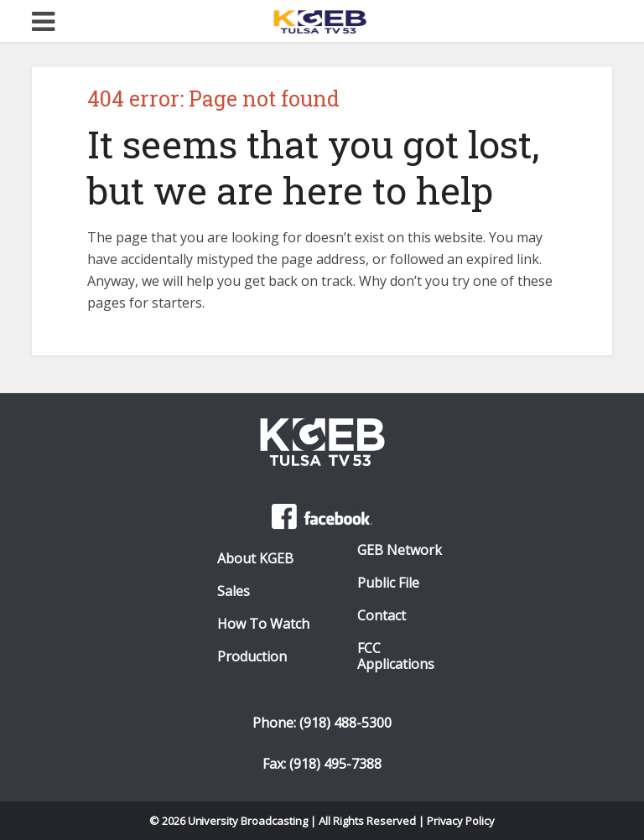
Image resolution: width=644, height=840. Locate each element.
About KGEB (255, 559)
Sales (234, 591)
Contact (382, 616)
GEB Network (400, 550)
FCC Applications (396, 656)
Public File (388, 583)
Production (252, 657)
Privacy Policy (461, 821)
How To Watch (263, 624)
